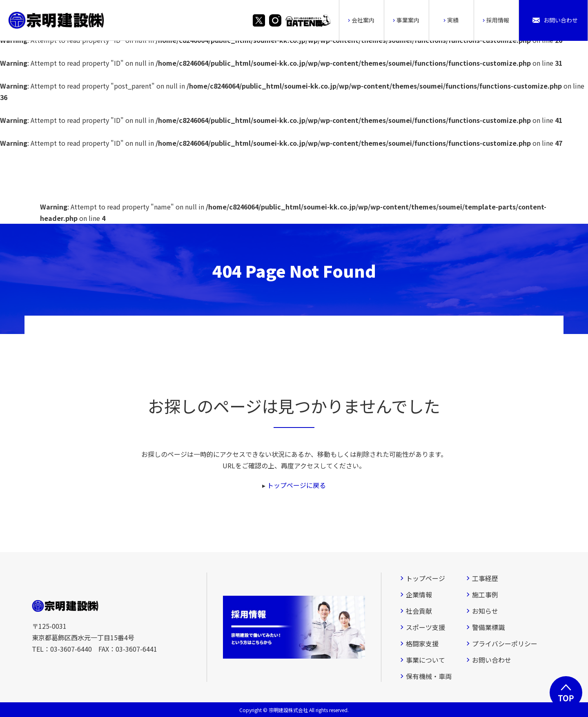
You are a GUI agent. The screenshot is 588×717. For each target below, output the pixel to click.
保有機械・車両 (429, 676)
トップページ (425, 578)
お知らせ (485, 611)
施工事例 (485, 595)
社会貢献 (419, 611)
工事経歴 (485, 578)
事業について (425, 660)
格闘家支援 (422, 644)
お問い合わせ (492, 660)
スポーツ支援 (425, 627)
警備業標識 (488, 627)
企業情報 (419, 595)
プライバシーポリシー (505, 644)
